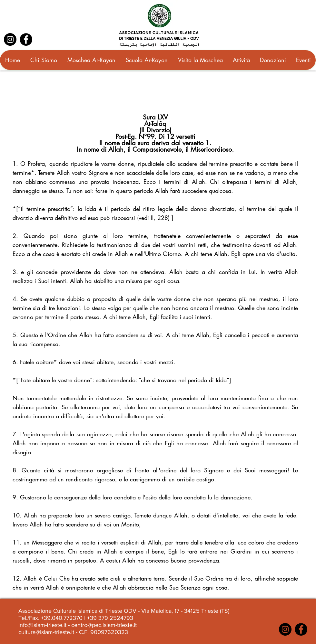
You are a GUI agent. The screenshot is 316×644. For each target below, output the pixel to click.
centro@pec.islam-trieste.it (104, 625)
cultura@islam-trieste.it (46, 632)
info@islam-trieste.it (42, 625)
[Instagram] (10, 39)
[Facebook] (26, 39)
